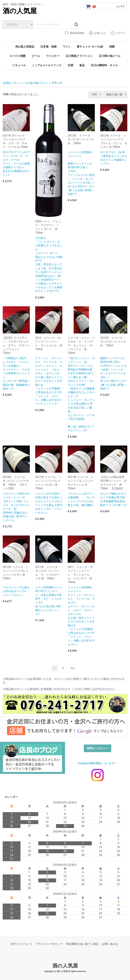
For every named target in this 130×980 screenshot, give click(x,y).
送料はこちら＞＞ (97, 748)
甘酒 (70, 65)
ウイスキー (53, 56)
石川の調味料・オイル (104, 65)
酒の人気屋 (20, 11)
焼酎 (112, 47)
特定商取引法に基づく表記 (82, 944)
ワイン (67, 47)
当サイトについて (21, 944)
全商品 (7, 83)
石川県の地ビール (110, 56)
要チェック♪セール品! (90, 47)
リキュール (19, 65)
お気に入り (97, 33)
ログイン (118, 33)
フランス (57, 83)
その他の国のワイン (37, 83)
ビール (36, 56)
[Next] (73, 668)
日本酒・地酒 (48, 47)
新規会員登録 (74, 33)
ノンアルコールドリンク (47, 65)
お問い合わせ (110, 944)
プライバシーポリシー (49, 944)
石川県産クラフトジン (79, 56)
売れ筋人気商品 (25, 47)
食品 (82, 65)
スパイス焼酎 (18, 56)
